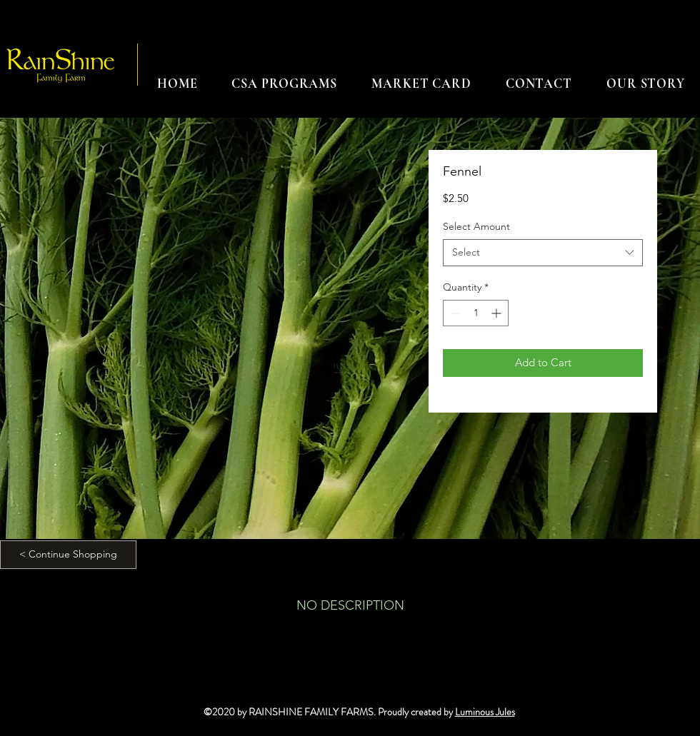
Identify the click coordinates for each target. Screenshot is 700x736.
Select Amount (476, 226)
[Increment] (497, 313)
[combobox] (543, 253)
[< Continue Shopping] (68, 555)
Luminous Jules (485, 712)
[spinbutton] (476, 313)
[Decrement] (454, 313)
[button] (284, 84)
